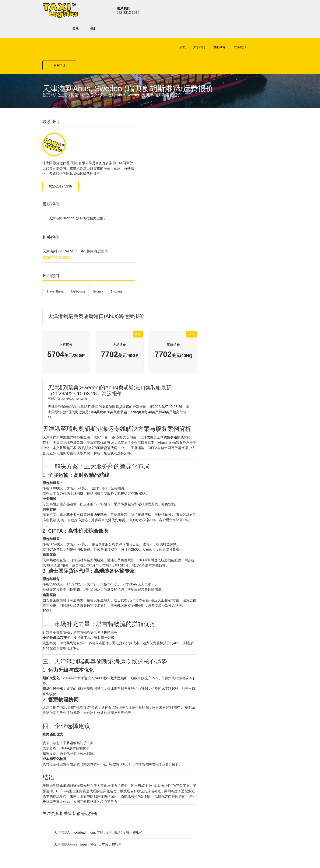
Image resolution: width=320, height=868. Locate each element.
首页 (167, 30)
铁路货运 (117, 714)
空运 (114, 691)
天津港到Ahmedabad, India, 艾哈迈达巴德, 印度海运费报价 (179, 608)
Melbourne (78, 262)
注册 (274, 10)
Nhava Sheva (55, 262)
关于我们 (183, 30)
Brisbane (52, 272)
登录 (257, 10)
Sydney (98, 262)
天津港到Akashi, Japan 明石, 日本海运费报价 (169, 620)
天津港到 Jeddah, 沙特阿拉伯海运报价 (78, 188)
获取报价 (261, 30)
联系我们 (224, 30)
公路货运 (117, 706)
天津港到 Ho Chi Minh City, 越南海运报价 (75, 221)
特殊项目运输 (120, 721)
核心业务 (204, 30)
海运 (75, 60)
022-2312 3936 (61, 156)
